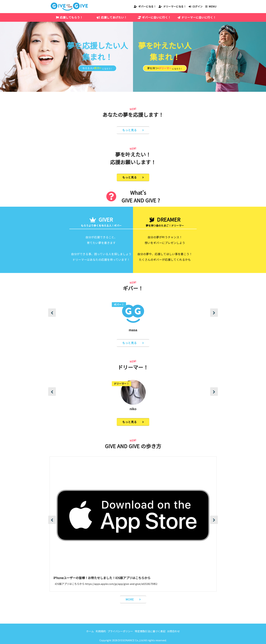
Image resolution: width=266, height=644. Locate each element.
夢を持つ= (165, 68)
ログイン (197, 6)
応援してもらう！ (71, 17)
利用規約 (101, 631)
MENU (213, 6)
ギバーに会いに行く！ (156, 17)
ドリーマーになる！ (175, 6)
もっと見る (130, 130)
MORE (130, 599)
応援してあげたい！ (114, 17)
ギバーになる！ (147, 6)
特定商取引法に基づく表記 (150, 631)
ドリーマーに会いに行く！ (199, 17)
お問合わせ (173, 631)
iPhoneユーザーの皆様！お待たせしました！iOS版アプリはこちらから (102, 578)
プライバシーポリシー (120, 631)
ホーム (90, 631)
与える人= (97, 68)
